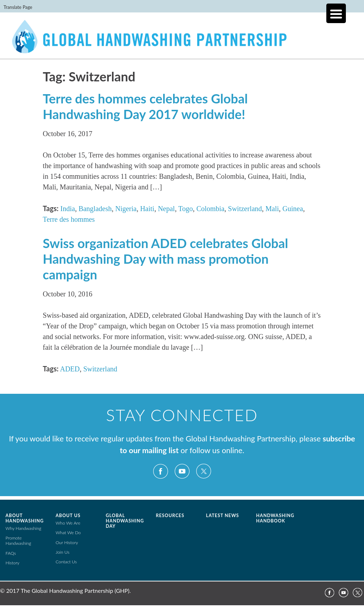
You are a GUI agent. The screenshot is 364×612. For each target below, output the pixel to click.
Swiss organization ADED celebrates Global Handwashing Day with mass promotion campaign (165, 259)
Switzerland (245, 209)
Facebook (161, 471)
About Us (68, 516)
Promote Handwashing (18, 541)
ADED (70, 369)
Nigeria (126, 209)
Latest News (223, 516)
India (68, 209)
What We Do (68, 533)
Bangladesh (95, 209)
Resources (170, 516)
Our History (67, 543)
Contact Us (66, 562)
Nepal (166, 209)
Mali (272, 209)
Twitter (203, 471)
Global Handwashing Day (125, 521)
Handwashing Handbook (275, 518)
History (13, 563)
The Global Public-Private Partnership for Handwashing (182, 41)
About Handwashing (25, 518)
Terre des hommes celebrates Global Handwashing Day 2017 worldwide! (145, 106)
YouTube (182, 471)
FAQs (11, 553)
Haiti (147, 209)
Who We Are (68, 523)
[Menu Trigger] (336, 13)
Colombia (210, 209)
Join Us (63, 552)
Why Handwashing (24, 528)
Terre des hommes (69, 219)
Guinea (293, 209)
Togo (186, 209)
